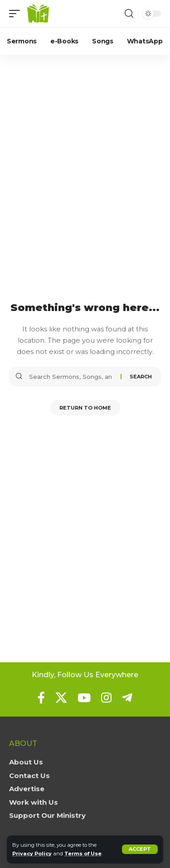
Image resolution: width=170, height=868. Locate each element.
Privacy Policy (32, 854)
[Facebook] (41, 698)
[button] (140, 849)
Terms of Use (83, 854)
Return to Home (85, 408)
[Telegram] (127, 698)
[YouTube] (84, 698)
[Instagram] (106, 698)
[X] (61, 698)
